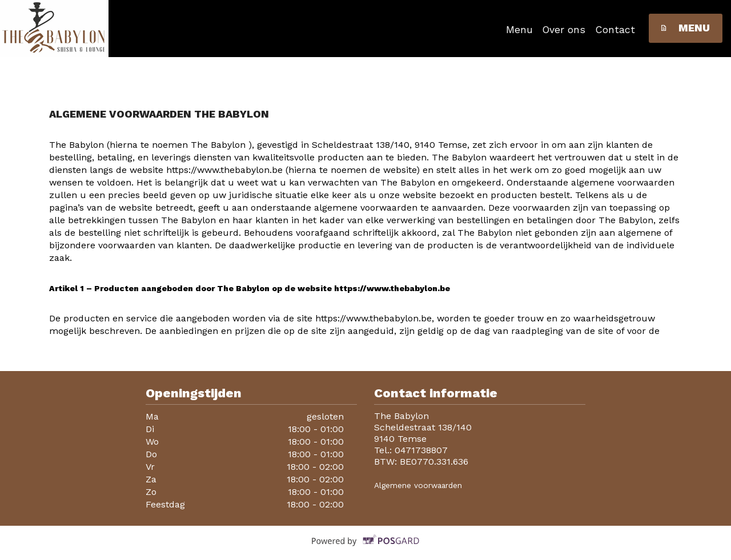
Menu (519, 30)
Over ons (564, 30)
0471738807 (421, 450)
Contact (615, 30)
